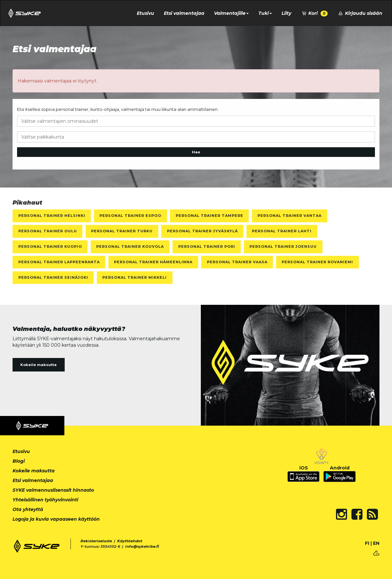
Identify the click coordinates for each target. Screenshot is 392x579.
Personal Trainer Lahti (282, 231)
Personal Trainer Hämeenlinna (153, 262)
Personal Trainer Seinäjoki (53, 277)
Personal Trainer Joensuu (283, 246)
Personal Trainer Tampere (210, 216)
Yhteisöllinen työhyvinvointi (45, 500)
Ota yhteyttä (28, 509)
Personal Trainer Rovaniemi (317, 262)
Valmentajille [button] (231, 13)
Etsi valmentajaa (184, 13)
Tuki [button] (265, 13)
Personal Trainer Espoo (130, 216)
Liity (286, 13)
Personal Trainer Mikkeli (135, 277)
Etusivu (145, 13)
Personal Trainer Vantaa (289, 216)
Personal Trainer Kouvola (130, 246)
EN (376, 543)
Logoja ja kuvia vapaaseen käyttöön (56, 519)
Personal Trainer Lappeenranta (59, 262)
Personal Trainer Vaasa (237, 262)
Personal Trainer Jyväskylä (202, 231)
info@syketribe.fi (142, 546)
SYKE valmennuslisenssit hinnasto (53, 490)
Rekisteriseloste (96, 541)
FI (367, 543)
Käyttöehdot (130, 541)
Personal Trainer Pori (207, 246)
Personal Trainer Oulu (48, 231)
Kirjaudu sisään (360, 13)
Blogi (19, 461)
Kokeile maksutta (38, 365)
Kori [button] (314, 13)
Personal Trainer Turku (122, 231)
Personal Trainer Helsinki (52, 216)
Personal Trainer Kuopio (50, 246)
